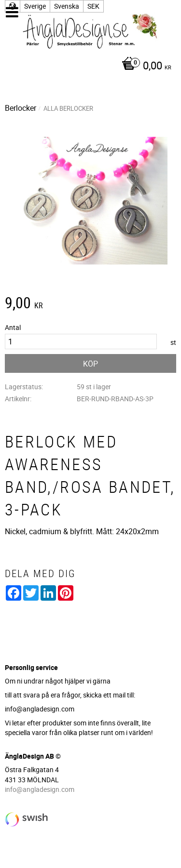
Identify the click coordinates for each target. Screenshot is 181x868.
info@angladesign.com (40, 789)
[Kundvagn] (88, 66)
